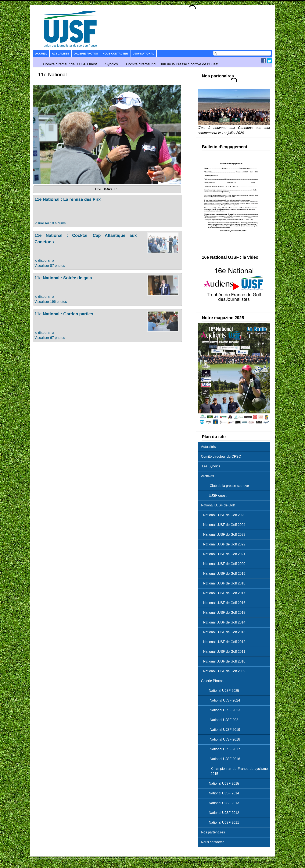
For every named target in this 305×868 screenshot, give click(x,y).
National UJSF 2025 (221, 691)
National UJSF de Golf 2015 (224, 613)
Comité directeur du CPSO (221, 456)
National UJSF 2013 (221, 803)
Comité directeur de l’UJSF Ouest (70, 64)
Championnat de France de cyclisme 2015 (235, 771)
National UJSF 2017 (222, 749)
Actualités (208, 447)
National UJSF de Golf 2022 (224, 544)
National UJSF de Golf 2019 (224, 574)
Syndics (112, 64)
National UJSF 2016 (222, 759)
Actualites (60, 54)
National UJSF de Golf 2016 (224, 603)
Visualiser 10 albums (50, 223)
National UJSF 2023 (222, 710)
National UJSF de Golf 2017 (224, 593)
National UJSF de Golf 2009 (224, 671)
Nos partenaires (213, 832)
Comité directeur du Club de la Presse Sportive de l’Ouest (172, 64)
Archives (207, 476)
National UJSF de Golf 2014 (224, 622)
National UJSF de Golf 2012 (224, 642)
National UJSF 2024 (222, 700)
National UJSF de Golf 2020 (224, 564)
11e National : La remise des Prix (68, 199)
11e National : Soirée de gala (63, 278)
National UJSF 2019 (222, 730)
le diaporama (44, 261)
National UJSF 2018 (222, 739)
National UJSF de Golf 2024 (224, 525)
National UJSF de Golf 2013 (224, 632)
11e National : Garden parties (64, 314)
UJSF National (143, 54)
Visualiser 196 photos (51, 302)
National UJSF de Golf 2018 (224, 583)
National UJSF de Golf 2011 (224, 652)
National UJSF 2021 (222, 720)
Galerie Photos (86, 54)
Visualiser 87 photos (50, 266)
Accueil (41, 54)
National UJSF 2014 (221, 793)
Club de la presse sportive (226, 486)
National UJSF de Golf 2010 (224, 661)
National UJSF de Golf (218, 505)
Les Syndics (211, 466)
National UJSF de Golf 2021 (224, 554)
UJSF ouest (215, 496)
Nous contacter (115, 54)
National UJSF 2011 (221, 823)
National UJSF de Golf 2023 (224, 535)
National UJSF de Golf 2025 (224, 515)
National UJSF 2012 (221, 813)
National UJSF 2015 (221, 783)
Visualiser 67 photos (50, 338)
